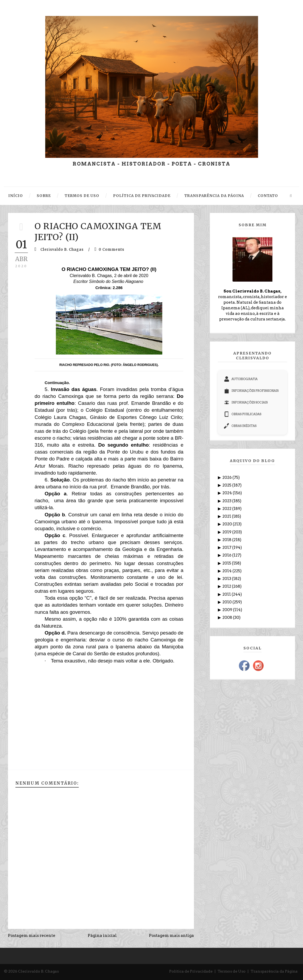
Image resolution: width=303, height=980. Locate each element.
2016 (227, 555)
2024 (228, 493)
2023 (227, 501)
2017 (227, 547)
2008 (228, 617)
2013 (227, 579)
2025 (227, 485)
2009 (228, 610)
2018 (227, 540)
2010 (227, 602)
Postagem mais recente (32, 936)
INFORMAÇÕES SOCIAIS (246, 402)
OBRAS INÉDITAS (240, 426)
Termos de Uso (232, 971)
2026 (227, 477)
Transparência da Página (274, 971)
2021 (227, 516)
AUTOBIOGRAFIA (241, 379)
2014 (227, 571)
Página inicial (102, 936)
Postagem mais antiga (171, 936)
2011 (227, 594)
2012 (227, 586)
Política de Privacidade (191, 971)
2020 (228, 524)
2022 (227, 509)
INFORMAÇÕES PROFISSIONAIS (251, 391)
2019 (227, 532)
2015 (227, 563)
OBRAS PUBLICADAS (243, 414)
